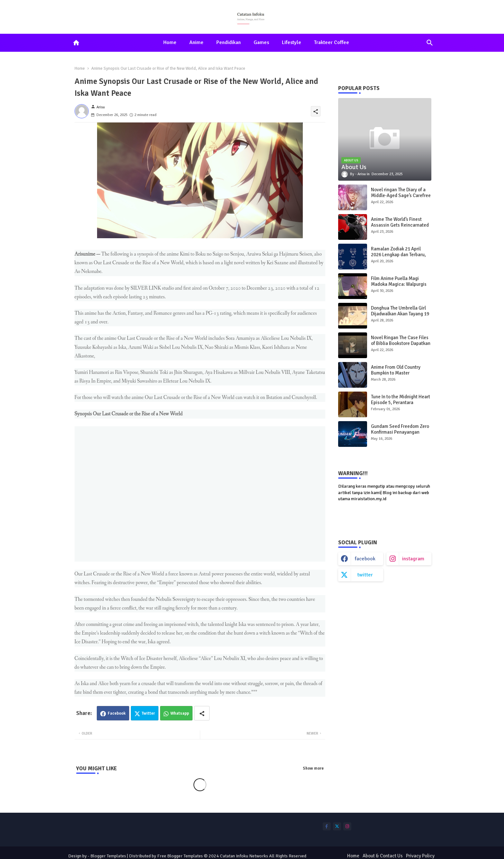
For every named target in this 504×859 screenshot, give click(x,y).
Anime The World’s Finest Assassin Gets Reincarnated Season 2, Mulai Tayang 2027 (401, 225)
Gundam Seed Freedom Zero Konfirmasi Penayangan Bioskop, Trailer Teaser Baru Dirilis (400, 435)
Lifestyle (292, 42)
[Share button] (202, 713)
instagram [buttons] (413, 559)
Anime (196, 42)
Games (261, 42)
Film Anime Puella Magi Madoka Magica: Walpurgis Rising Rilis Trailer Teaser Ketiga (399, 287)
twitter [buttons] (365, 575)
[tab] (170, 43)
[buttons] (327, 826)
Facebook (117, 713)
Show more (313, 768)
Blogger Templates (108, 856)
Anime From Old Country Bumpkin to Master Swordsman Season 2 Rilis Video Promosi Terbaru (398, 376)
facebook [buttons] (365, 559)
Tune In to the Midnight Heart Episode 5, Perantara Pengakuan (401, 402)
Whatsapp (180, 713)
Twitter (148, 713)
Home (170, 42)
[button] (430, 43)
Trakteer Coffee (332, 42)
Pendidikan (229, 42)
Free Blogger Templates (180, 856)
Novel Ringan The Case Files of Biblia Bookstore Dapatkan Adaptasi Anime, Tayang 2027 (401, 343)
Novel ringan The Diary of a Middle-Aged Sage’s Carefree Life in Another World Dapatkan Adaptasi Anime (401, 198)
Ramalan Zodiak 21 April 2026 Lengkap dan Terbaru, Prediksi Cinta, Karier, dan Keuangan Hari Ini (398, 258)
